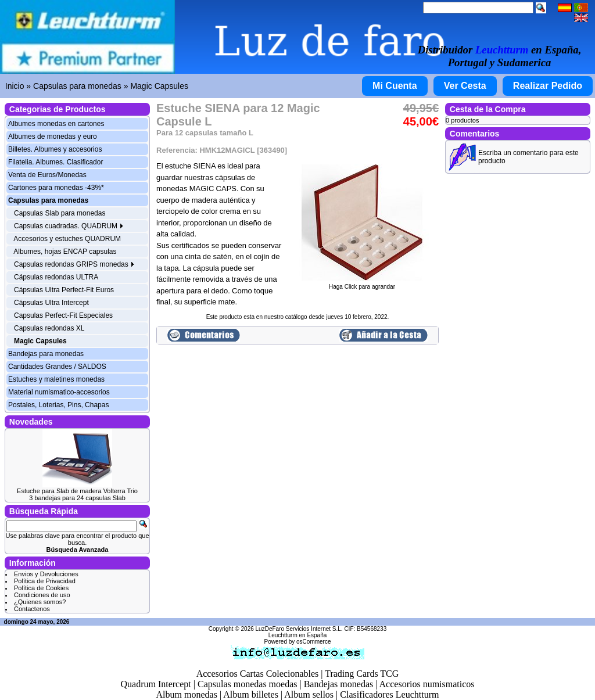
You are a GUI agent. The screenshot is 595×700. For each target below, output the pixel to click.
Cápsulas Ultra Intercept (51, 303)
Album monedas (187, 694)
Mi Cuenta (395, 86)
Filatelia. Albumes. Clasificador (55, 162)
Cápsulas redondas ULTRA (56, 277)
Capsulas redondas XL (49, 328)
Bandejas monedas (339, 684)
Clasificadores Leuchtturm (389, 694)
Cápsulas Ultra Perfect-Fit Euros (64, 290)
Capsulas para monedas (77, 86)
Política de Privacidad (45, 581)
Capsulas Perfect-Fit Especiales (63, 315)
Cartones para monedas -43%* (56, 188)
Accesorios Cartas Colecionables (258, 674)
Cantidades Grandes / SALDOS (57, 367)
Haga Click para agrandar (362, 284)
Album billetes (251, 694)
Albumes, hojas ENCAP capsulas (65, 252)
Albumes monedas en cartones (56, 124)
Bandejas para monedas (46, 354)
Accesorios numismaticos (427, 684)
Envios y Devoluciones (46, 574)
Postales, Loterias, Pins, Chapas (58, 405)
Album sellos (309, 694)
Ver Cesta (465, 86)
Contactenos (32, 609)
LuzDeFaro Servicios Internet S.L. (299, 629)
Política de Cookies (41, 588)
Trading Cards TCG (362, 674)
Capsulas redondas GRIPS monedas (74, 264)
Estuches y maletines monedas (56, 379)
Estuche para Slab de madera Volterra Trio (77, 491)
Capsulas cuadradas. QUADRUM (69, 226)
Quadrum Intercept (155, 684)
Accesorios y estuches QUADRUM (67, 239)
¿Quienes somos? (40, 602)
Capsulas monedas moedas (248, 684)
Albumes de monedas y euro (53, 137)
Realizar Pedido (548, 86)
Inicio (15, 86)
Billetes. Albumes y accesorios (55, 149)
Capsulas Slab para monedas (60, 213)
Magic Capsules (159, 86)
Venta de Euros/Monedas (47, 175)
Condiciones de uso (42, 595)
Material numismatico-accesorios (59, 392)
